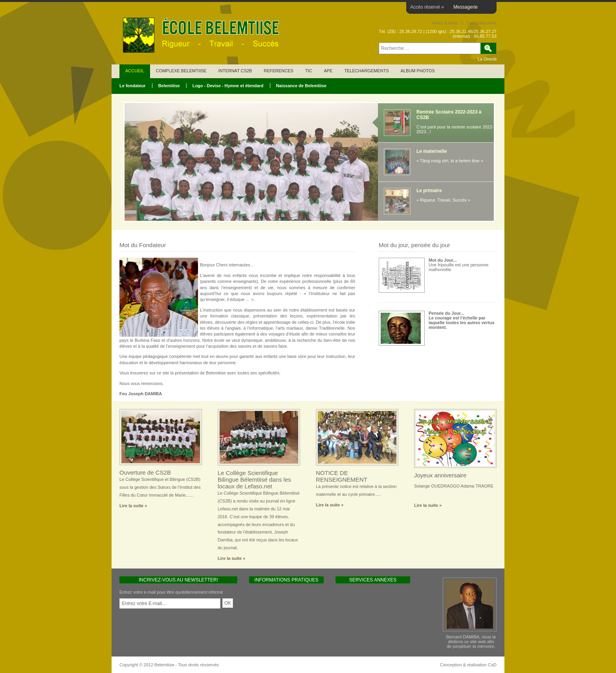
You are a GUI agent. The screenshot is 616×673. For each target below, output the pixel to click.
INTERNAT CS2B (235, 71)
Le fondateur (133, 86)
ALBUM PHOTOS (417, 71)
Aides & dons (445, 23)
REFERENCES (278, 71)
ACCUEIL (135, 71)
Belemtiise (169, 86)
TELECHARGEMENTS (366, 71)
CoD (492, 665)
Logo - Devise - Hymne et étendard (228, 86)
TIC (309, 71)
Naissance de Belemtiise (301, 86)
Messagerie (466, 7)
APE (328, 71)
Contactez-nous (481, 23)
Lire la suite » (133, 506)
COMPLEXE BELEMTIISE (181, 71)
